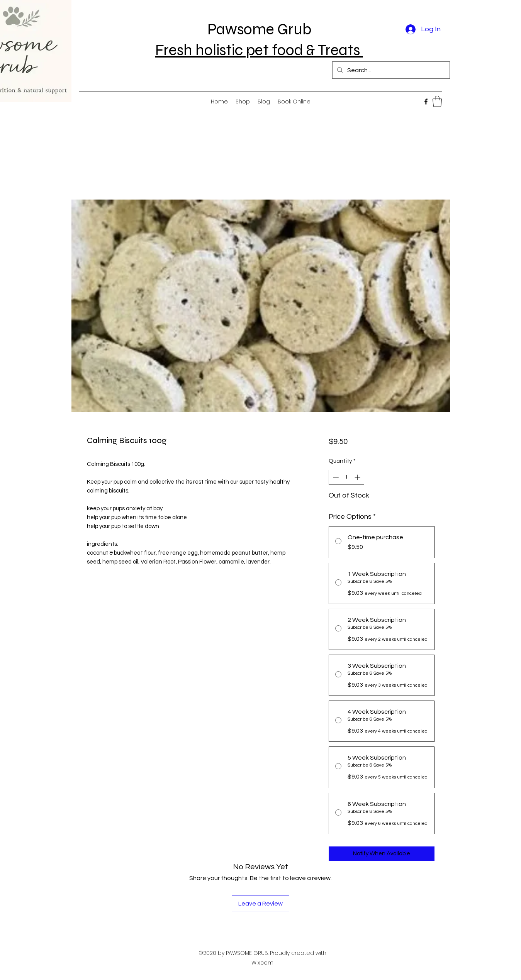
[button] (437, 101)
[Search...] (390, 70)
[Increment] (358, 477)
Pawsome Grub (259, 29)
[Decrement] (335, 477)
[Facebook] (426, 102)
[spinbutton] (347, 477)
